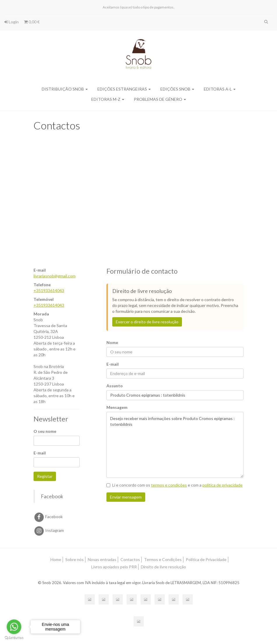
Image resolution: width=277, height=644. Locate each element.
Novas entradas (102, 559)
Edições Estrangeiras (124, 89)
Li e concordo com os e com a (175, 485)
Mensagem (117, 407)
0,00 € (32, 22)
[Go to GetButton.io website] (14, 638)
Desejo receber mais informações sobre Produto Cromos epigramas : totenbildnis (175, 445)
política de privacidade (222, 485)
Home (56, 559)
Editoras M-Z (108, 99)
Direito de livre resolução (163, 567)
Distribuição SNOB (65, 89)
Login (12, 22)
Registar (45, 476)
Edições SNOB (177, 89)
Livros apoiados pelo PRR (114, 567)
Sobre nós (74, 559)
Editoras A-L (220, 89)
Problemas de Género (160, 99)
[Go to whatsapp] (14, 627)
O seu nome (45, 431)
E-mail (40, 453)
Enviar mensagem (126, 497)
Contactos (130, 559)
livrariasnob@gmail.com (55, 276)
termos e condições (169, 485)
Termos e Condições (163, 559)
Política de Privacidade (206, 559)
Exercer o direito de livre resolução (147, 322)
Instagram (49, 530)
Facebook (52, 496)
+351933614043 (49, 290)
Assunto (115, 386)
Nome (112, 342)
